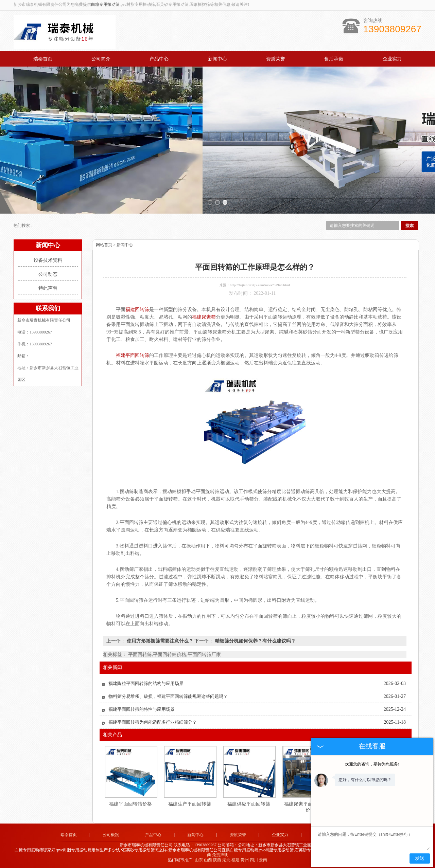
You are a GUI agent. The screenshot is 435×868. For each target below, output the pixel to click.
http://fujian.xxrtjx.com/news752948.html (260, 285)
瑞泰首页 (43, 59)
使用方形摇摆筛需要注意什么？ (160, 641)
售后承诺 (334, 59)
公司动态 (48, 274)
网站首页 (104, 245)
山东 (199, 860)
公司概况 (111, 835)
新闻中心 (217, 59)
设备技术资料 (48, 260)
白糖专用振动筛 (105, 4)
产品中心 (159, 59)
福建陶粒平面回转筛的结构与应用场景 (146, 683)
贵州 (245, 860)
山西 (208, 860)
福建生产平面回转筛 (190, 804)
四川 (254, 860)
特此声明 (48, 288)
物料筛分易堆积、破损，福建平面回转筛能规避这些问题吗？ (168, 696)
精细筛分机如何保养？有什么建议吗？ (255, 641)
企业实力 (392, 59)
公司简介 (101, 59)
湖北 (226, 860)
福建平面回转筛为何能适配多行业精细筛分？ (153, 722)
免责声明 (220, 855)
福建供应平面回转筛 (249, 804)
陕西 (217, 860)
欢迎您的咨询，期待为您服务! (372, 764)
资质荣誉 (276, 59)
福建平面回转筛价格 (130, 804)
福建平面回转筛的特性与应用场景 (142, 709)
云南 (263, 860)
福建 (236, 860)
